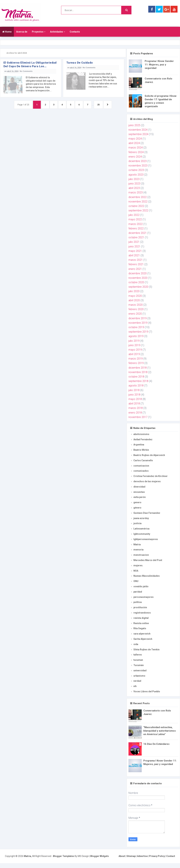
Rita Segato (140, 628)
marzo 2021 (136, 260)
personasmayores (144, 597)
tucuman (138, 660)
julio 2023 (134, 179)
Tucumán (139, 665)
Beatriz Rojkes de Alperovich (149, 455)
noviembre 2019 (138, 323)
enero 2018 (135, 413)
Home (7, 32)
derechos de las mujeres (147, 481)
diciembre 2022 (138, 197)
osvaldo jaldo (141, 586)
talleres (138, 655)
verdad (137, 681)
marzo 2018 (136, 408)
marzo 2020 (136, 305)
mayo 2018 (135, 399)
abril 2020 (134, 300)
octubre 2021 (136, 237)
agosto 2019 (136, 336)
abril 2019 (134, 354)
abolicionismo (141, 434)
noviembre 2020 (138, 278)
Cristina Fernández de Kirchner (151, 476)
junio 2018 (134, 395)
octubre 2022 (136, 206)
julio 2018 (134, 390)
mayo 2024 (135, 139)
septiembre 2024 (138, 134)
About (122, 856)
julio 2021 (134, 242)
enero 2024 (135, 157)
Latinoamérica (141, 529)
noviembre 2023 (138, 166)
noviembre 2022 (138, 202)
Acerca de (22, 32)
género (137, 508)
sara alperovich (142, 634)
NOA (136, 571)
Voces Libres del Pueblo (147, 691)
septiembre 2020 (138, 287)
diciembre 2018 (138, 368)
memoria (138, 550)
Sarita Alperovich (143, 639)
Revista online (141, 623)
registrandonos (142, 613)
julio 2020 (134, 291)
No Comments (26, 71)
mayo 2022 (135, 219)
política (138, 602)
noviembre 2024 (138, 130)
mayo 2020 (135, 296)
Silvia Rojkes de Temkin (146, 650)
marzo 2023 (136, 192)
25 (98, 105)
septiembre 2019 (138, 332)
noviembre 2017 (138, 417)
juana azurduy (141, 518)
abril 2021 (134, 255)
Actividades (58, 32)
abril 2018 (134, 404)
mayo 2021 (135, 251)
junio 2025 (134, 125)
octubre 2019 (136, 327)
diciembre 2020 (138, 273)
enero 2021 (135, 269)
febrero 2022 (136, 228)
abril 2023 (134, 188)
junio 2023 (134, 184)
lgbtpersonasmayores (146, 539)
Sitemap (131, 856)
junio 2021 (134, 246)
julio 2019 (134, 341)
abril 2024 (134, 143)
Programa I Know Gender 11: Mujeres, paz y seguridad (159, 65)
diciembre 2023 (138, 161)
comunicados (141, 471)
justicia (137, 523)
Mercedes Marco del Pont (148, 560)
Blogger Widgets (100, 856)
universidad (140, 670)
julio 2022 (134, 215)
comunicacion (141, 466)
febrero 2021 (136, 264)
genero (137, 502)
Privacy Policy (157, 856)
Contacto (75, 32)
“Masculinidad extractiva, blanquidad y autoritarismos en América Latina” (160, 731)
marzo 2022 (136, 224)
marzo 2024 (136, 148)
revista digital (141, 618)
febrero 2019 (136, 363)
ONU (136, 581)
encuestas (139, 492)
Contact (171, 856)
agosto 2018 (136, 386)
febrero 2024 (136, 152)
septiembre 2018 (138, 381)
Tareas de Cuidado (80, 63)
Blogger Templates (64, 856)
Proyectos (39, 32)
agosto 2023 (136, 175)
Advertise (142, 856)
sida (136, 644)
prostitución (140, 607)
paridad (138, 592)
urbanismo (139, 676)
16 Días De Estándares (156, 744)
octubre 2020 (136, 282)
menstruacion (141, 555)
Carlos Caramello (143, 460)
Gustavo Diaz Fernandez (147, 513)
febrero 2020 (136, 309)
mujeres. (138, 565)
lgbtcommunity (142, 534)
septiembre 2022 (138, 210)
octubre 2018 (136, 377)
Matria (137, 544)
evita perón (140, 497)
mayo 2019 (135, 350)
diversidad (139, 487)
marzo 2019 (136, 359)
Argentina (139, 445)
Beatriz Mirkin (141, 450)
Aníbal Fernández (143, 439)
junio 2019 (134, 345)
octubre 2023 (136, 170)
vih (135, 686)
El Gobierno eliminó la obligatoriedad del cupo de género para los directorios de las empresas (30, 64)
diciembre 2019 (138, 318)
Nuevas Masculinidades (147, 576)
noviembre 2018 (138, 372)
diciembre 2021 (138, 233)
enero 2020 (135, 314)
